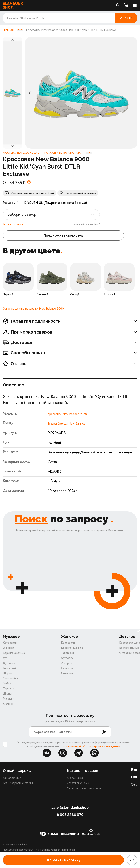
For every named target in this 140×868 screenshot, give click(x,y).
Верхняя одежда (14, 653)
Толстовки (9, 668)
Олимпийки (11, 678)
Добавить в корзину (64, 860)
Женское (70, 637)
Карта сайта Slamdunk (15, 845)
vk (47, 753)
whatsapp (94, 753)
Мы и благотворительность (84, 788)
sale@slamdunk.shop (70, 808)
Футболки (9, 663)
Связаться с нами (78, 783)
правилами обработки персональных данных (92, 746)
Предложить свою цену (64, 235)
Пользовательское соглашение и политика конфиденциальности (39, 850)
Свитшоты (9, 688)
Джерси (8, 648)
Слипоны (67, 673)
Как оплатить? (12, 778)
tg (79, 753)
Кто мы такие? (76, 778)
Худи (6, 658)
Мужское (11, 637)
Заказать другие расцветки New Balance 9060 (33, 309)
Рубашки (8, 699)
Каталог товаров (83, 771)
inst (63, 753)
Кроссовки (10, 643)
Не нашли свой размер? (86, 224)
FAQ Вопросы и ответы (18, 783)
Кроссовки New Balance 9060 (67, 414)
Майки (7, 683)
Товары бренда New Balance (67, 424)
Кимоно (8, 704)
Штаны (7, 694)
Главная (8, 30)
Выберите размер (22, 214)
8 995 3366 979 (70, 815)
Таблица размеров (13, 224)
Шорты (7, 673)
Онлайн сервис (17, 771)
